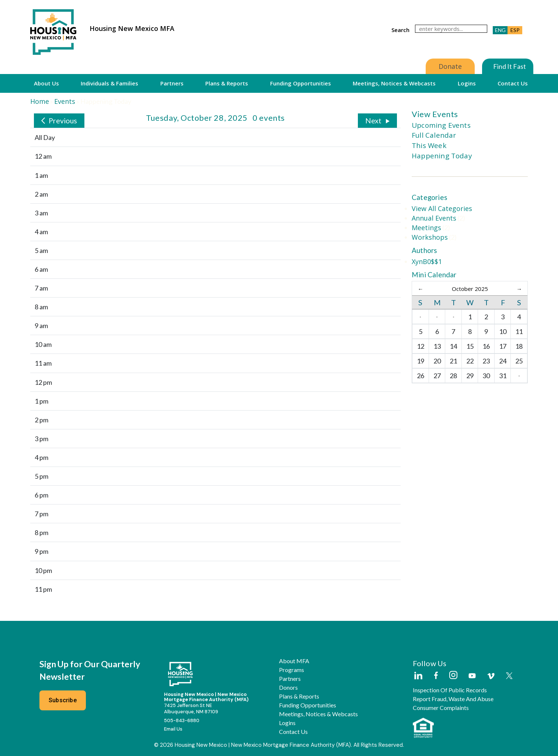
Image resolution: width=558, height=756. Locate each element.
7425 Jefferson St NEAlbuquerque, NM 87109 (191, 708)
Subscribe (63, 700)
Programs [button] (292, 670)
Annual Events (434, 218)
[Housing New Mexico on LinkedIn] (418, 676)
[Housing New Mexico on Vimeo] (491, 676)
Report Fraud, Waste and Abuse (453, 699)
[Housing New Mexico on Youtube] (472, 676)
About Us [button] (46, 83)
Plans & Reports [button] (227, 83)
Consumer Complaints (441, 708)
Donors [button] (288, 688)
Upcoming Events (441, 125)
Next (373, 120)
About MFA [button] (294, 661)
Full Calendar (434, 135)
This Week (429, 145)
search (400, 30)
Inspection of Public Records (450, 690)
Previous (63, 120)
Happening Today (442, 156)
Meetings (426, 228)
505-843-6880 (182, 720)
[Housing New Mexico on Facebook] (436, 676)
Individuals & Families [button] (109, 83)
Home (40, 101)
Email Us (173, 729)
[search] (451, 29)
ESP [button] (515, 30)
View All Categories (442, 208)
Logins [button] (467, 83)
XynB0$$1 (427, 261)
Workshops (430, 237)
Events (65, 101)
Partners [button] (172, 83)
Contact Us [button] (513, 83)
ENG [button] (500, 30)
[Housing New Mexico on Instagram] (453, 676)
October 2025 (470, 289)
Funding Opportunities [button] (301, 83)
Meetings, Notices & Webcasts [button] (394, 83)
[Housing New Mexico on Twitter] (509, 676)
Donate (450, 66)
